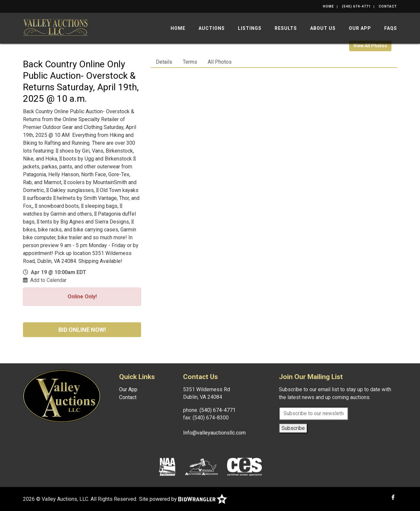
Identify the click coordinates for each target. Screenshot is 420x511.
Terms (190, 62)
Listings (250, 28)
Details (164, 62)
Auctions (212, 28)
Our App (360, 28)
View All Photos (370, 46)
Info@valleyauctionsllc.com (214, 433)
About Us (323, 28)
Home (328, 6)
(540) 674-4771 (356, 6)
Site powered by (183, 499)
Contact (388, 6)
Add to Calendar (48, 280)
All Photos (220, 62)
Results (286, 28)
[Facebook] (393, 497)
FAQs (391, 28)
